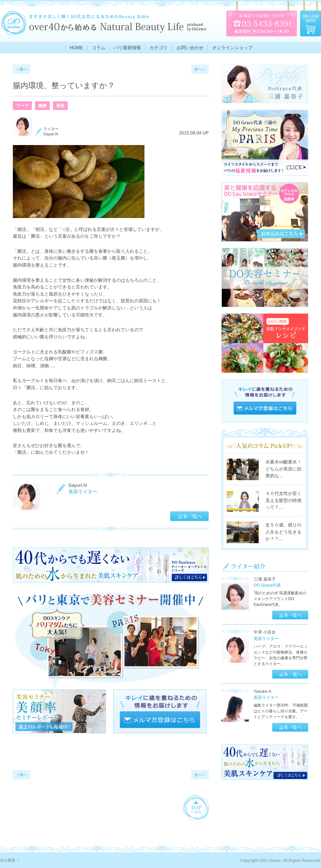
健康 (42, 106)
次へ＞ (200, 69)
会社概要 (8, 860)
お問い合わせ (190, 48)
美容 (60, 106)
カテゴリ (159, 48)
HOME (76, 48)
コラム (99, 48)
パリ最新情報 (127, 48)
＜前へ (22, 69)
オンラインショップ (232, 48)
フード (22, 106)
